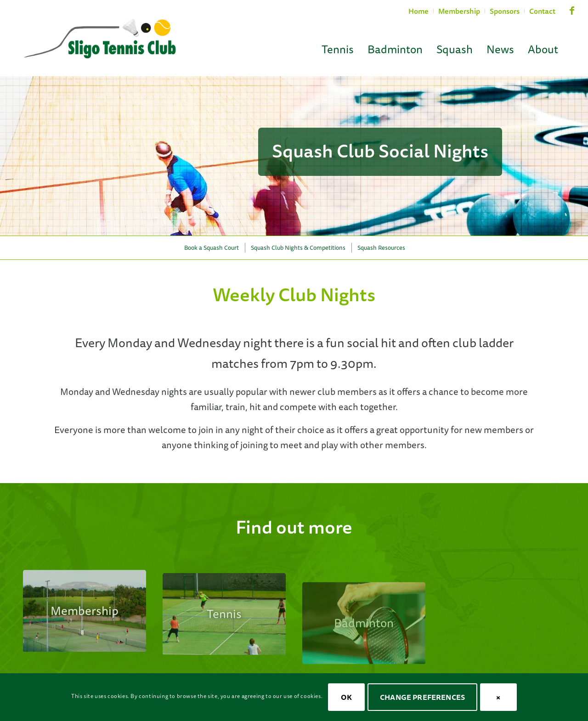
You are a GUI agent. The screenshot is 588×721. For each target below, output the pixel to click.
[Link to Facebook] (572, 15)
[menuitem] (419, 11)
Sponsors (505, 11)
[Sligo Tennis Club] (100, 39)
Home (418, 11)
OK (346, 697)
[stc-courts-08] (85, 625)
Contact (542, 11)
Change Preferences (422, 697)
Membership (459, 11)
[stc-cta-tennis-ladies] (224, 637)
